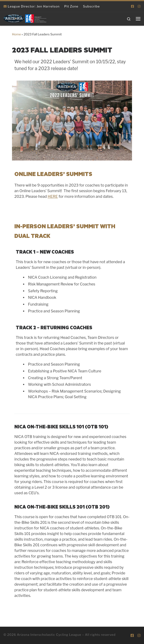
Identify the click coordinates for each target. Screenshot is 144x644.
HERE (53, 197)
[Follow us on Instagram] (139, 6)
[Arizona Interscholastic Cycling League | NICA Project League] (25, 18)
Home (16, 34)
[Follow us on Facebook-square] (132, 6)
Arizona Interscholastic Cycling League (49, 635)
